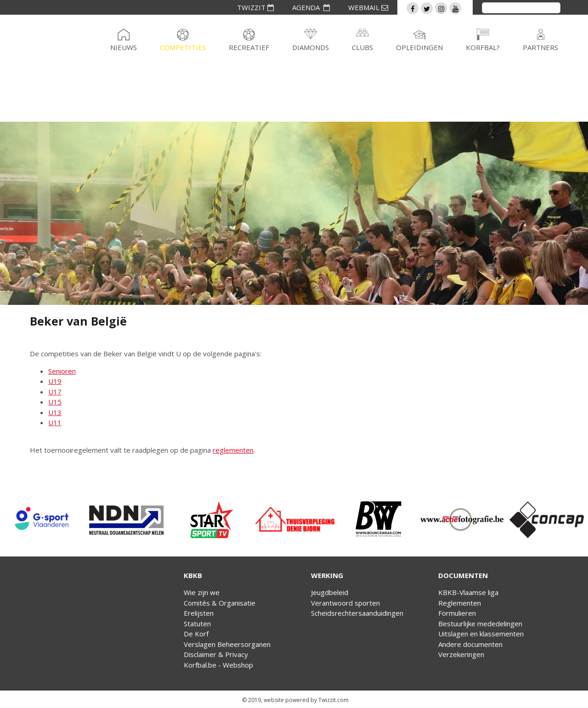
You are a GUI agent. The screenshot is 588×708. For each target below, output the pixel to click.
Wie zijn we (202, 592)
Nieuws (124, 47)
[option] (42, 520)
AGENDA (311, 7)
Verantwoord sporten (345, 603)
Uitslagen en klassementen (481, 634)
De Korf (196, 634)
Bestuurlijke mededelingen (480, 624)
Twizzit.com (334, 700)
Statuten (197, 624)
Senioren (62, 371)
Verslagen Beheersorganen (227, 644)
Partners (540, 47)
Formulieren (457, 613)
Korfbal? (483, 47)
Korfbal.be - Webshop (218, 665)
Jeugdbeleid (330, 592)
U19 (55, 381)
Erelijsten (199, 613)
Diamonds (311, 47)
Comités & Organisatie (220, 603)
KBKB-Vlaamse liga (468, 592)
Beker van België (78, 321)
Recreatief (249, 47)
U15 (55, 402)
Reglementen (460, 603)
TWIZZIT (255, 7)
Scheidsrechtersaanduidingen (357, 613)
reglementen (233, 450)
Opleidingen (419, 47)
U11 (55, 422)
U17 (55, 392)
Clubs (362, 47)
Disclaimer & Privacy (216, 654)
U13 (55, 412)
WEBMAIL (368, 7)
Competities (183, 47)
